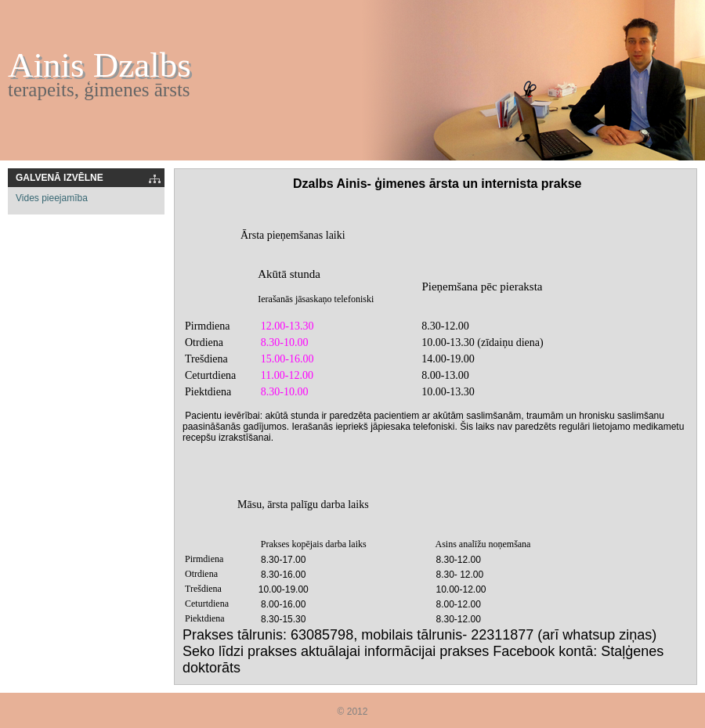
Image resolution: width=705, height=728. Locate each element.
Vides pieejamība (52, 198)
